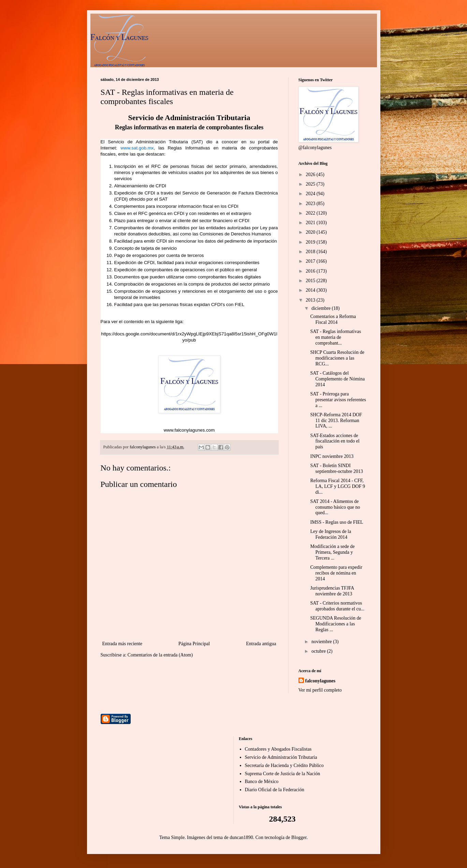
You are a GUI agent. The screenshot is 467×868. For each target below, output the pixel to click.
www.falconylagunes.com (189, 430)
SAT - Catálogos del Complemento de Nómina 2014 (337, 379)
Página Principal (194, 644)
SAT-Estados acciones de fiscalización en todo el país (335, 441)
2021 (311, 223)
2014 (311, 290)
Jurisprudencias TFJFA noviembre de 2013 (332, 591)
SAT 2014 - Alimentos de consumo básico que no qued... (335, 507)
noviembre (322, 642)
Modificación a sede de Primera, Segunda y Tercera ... (332, 552)
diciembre (322, 308)
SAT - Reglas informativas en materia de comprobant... (335, 337)
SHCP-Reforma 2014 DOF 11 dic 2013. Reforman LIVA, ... (336, 421)
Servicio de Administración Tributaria (281, 757)
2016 (311, 271)
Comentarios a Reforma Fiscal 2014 (333, 319)
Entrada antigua (261, 644)
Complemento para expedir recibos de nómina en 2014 (336, 573)
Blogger (299, 837)
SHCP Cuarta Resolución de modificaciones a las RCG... (337, 358)
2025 (311, 184)
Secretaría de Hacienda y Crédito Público (284, 765)
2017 (311, 261)
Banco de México (262, 782)
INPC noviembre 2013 (332, 456)
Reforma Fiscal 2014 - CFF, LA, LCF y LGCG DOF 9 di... (337, 486)
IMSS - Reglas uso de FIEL (337, 522)
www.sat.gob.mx (137, 148)
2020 (311, 232)
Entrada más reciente (122, 644)
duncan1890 (241, 837)
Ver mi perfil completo (320, 690)
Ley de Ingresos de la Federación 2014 (331, 534)
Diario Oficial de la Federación (275, 790)
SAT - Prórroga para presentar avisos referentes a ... (338, 400)
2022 (311, 213)
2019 (311, 242)
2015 (311, 281)
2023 (311, 204)
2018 (311, 252)
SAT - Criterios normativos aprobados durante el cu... (337, 606)
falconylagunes (320, 681)
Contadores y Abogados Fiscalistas (278, 749)
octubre (319, 651)
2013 (311, 300)
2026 (311, 175)
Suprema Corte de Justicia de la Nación (283, 774)
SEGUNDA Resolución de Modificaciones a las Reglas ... (335, 624)
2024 (311, 194)
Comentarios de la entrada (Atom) (160, 655)
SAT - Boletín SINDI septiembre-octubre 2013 (337, 468)
